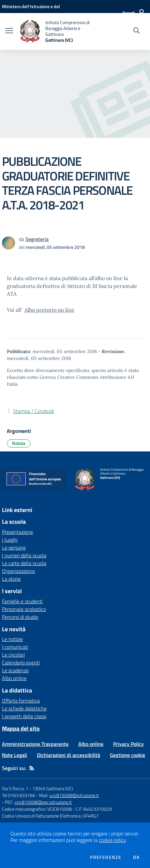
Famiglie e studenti (22, 601)
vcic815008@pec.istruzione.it (43, 802)
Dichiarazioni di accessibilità (68, 755)
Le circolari (13, 655)
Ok (136, 857)
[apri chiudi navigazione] (9, 31)
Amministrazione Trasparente (35, 744)
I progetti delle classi (24, 716)
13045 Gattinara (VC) (53, 788)
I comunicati (15, 647)
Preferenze (106, 857)
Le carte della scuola (24, 563)
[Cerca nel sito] (136, 31)
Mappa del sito (21, 728)
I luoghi (10, 540)
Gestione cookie (127, 755)
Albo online (14, 678)
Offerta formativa (21, 701)
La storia (11, 579)
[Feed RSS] (32, 768)
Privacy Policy (128, 744)
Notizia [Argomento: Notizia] (19, 443)
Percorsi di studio (20, 617)
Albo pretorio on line (49, 310)
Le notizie (12, 639)
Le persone (14, 548)
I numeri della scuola (24, 555)
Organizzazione (18, 571)
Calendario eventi (21, 662)
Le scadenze (15, 670)
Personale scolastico (24, 609)
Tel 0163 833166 (19, 795)
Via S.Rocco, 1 (15, 788)
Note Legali (15, 755)
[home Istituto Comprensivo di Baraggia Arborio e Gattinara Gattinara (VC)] (59, 31)
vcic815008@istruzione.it (74, 795)
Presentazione (17, 532)
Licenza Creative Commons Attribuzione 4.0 (87, 377)
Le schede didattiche (24, 708)
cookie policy (112, 840)
